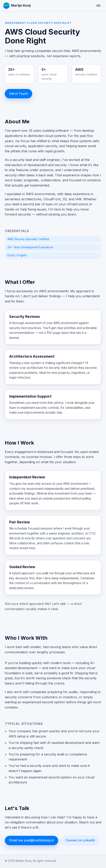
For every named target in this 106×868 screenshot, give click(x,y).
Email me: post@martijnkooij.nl (31, 840)
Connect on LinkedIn (80, 840)
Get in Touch (18, 94)
